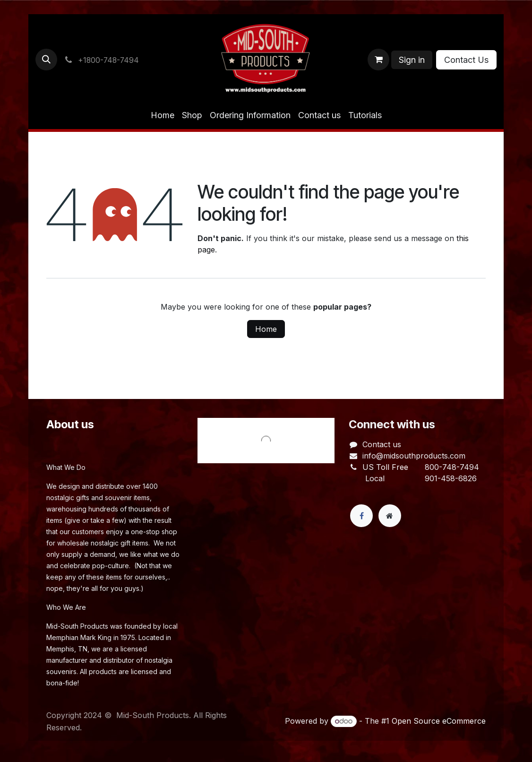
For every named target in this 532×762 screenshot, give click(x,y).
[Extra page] (390, 516)
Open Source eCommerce (439, 721)
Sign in (412, 60)
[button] (46, 60)
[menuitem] (163, 115)
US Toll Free (385, 467)
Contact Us (466, 60)
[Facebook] (361, 516)
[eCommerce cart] (378, 60)
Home (266, 329)
